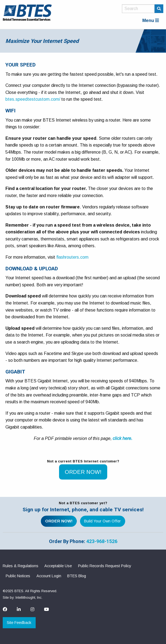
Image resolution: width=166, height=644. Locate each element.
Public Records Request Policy (105, 566)
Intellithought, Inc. (29, 597)
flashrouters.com (72, 257)
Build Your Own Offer (102, 521)
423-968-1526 (102, 541)
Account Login (49, 576)
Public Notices (18, 576)
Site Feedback (19, 623)
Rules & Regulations (21, 566)
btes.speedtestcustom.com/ (33, 99)
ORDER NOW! (83, 472)
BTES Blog (77, 576)
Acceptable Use (58, 566)
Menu (151, 20)
